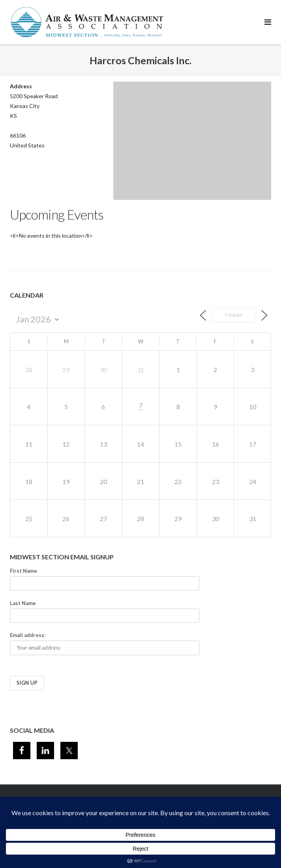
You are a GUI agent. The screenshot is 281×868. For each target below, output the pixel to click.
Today (234, 315)
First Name (23, 571)
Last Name (23, 603)
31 (140, 370)
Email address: (28, 635)
